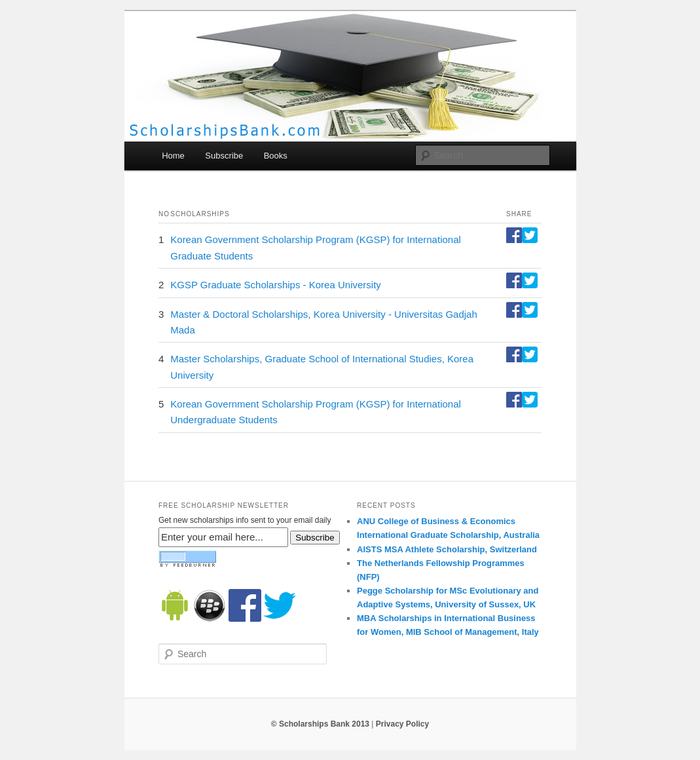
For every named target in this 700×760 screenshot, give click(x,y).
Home (173, 156)
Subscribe (224, 156)
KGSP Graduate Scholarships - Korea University (276, 285)
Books (276, 156)
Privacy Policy (402, 724)
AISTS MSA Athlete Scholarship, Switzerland (447, 549)
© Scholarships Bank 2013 (320, 724)
